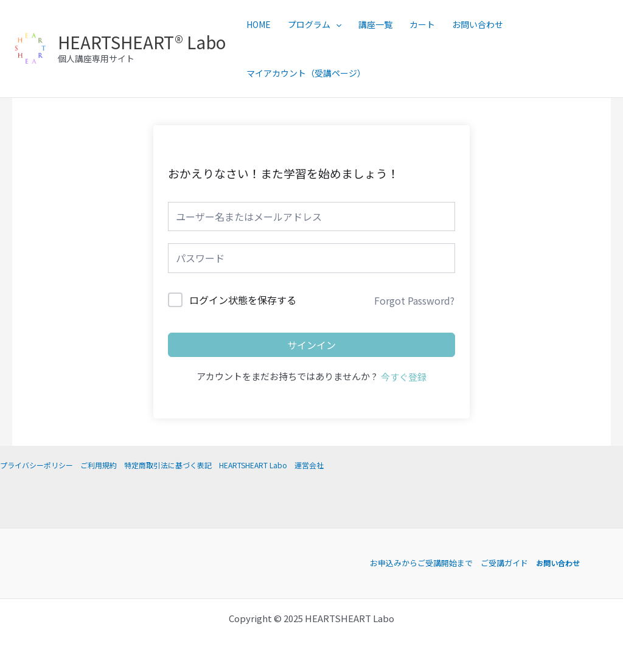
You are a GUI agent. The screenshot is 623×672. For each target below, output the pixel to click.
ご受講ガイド (503, 563)
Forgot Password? (414, 300)
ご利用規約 (99, 465)
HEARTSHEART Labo (253, 465)
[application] (336, 24)
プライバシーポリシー (37, 465)
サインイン (311, 345)
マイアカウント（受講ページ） (306, 73)
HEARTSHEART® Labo (142, 42)
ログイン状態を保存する (243, 300)
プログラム (315, 24)
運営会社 (309, 465)
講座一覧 (375, 24)
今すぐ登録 (404, 377)
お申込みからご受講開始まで (419, 563)
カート (422, 24)
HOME (259, 24)
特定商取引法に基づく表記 (168, 465)
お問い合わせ (478, 24)
